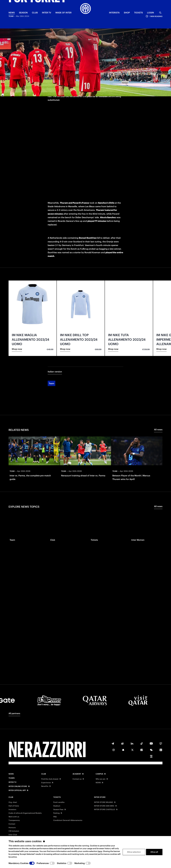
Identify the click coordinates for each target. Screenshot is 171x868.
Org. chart (13, 802)
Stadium (57, 806)
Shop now (17, 327)
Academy (77, 774)
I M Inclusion (14, 831)
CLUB (35, 13)
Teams (12, 778)
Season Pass (58, 810)
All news (158, 407)
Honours (12, 828)
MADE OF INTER (63, 13)
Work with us (14, 817)
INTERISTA (114, 13)
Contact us (77, 779)
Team (52, 361)
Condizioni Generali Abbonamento (68, 820)
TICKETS (138, 13)
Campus (99, 774)
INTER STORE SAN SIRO (104, 806)
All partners (14, 713)
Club (44, 774)
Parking (56, 813)
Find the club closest (50, 779)
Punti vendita (59, 802)
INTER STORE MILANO (104, 802)
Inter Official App (17, 790)
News (11, 774)
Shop (127, 13)
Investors (12, 810)
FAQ (55, 817)
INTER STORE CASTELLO (105, 810)
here (100, 851)
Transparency (14, 820)
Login (150, 13)
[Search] (160, 13)
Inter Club (13, 835)
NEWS (12, 13)
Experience (46, 783)
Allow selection (134, 852)
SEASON (23, 13)
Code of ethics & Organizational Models (25, 813)
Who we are (101, 779)
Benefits (45, 786)
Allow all (154, 852)
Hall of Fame (14, 806)
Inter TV (47, 13)
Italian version (55, 349)
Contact (12, 824)
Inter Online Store (18, 786)
